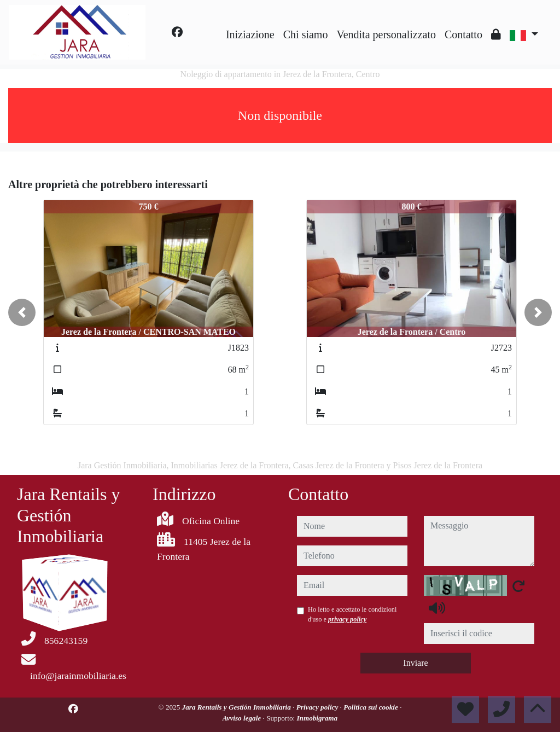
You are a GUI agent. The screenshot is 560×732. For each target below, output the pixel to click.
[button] (22, 312)
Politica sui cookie (372, 707)
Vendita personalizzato (386, 34)
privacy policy (347, 619)
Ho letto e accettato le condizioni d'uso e (352, 614)
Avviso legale (243, 718)
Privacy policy (318, 707)
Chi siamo (306, 34)
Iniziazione (250, 34)
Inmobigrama (317, 718)
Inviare (415, 663)
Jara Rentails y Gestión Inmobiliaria (238, 707)
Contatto (463, 34)
